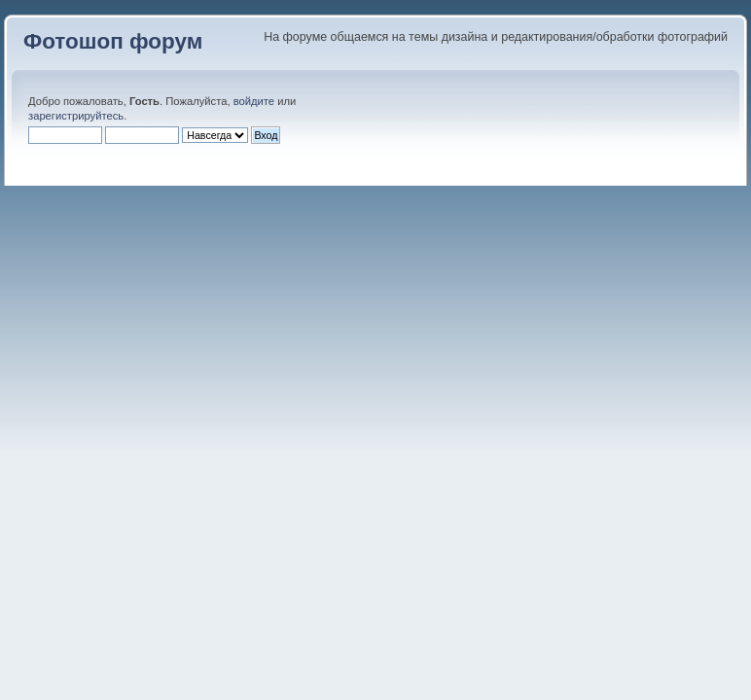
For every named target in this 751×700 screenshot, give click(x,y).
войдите (254, 101)
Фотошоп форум (113, 41)
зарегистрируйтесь (76, 116)
